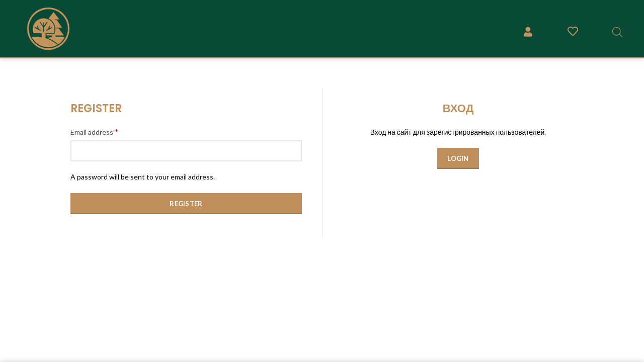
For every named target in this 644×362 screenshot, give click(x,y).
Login (458, 158)
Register (186, 204)
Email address (94, 131)
